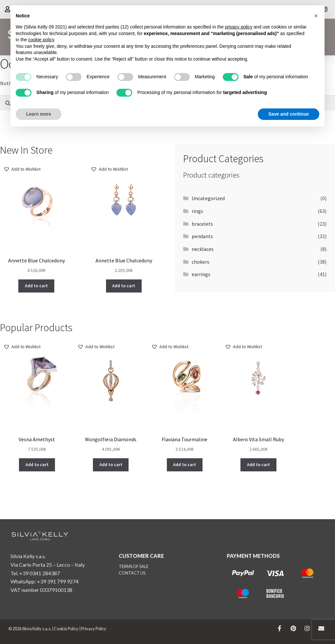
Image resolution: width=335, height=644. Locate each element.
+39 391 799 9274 (58, 581)
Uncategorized (208, 198)
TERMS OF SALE (134, 566)
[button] (22, 169)
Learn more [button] (39, 114)
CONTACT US (132, 573)
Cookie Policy (66, 629)
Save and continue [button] (289, 114)
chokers (201, 262)
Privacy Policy (94, 629)
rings (197, 211)
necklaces (203, 249)
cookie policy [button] (41, 40)
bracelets (202, 224)
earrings (201, 274)
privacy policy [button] (238, 27)
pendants (202, 236)
